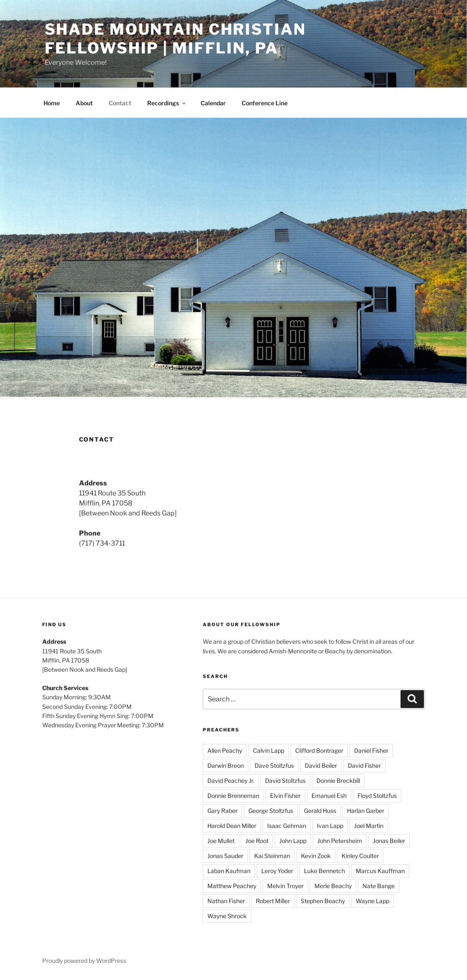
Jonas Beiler (389, 841)
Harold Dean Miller (232, 826)
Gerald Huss (320, 811)
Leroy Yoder (277, 871)
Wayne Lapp (373, 901)
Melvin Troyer (285, 886)
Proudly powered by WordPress (84, 961)
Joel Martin (369, 826)
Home (52, 103)
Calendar (213, 103)
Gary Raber (222, 811)
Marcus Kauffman (380, 871)
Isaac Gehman (287, 826)
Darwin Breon (226, 765)
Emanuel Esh (329, 796)
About (84, 103)
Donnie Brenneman (233, 796)
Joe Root (257, 841)
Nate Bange (379, 886)
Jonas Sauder (225, 856)
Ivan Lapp (330, 826)
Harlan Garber (366, 811)
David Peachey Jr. (231, 781)
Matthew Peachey (232, 886)
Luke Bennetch (324, 871)
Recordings (167, 103)
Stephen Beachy (323, 901)
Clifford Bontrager (319, 750)
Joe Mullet (221, 841)
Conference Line (265, 103)
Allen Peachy (225, 750)
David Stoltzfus (285, 781)
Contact (120, 103)
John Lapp (293, 841)
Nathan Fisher (226, 901)
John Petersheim (340, 841)
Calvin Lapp (269, 750)
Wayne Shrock (227, 916)
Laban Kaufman (229, 871)
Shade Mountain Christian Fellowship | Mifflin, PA (175, 39)
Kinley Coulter (360, 856)
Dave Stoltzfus (274, 765)
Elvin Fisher (285, 796)
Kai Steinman (272, 856)
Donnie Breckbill (338, 781)
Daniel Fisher (371, 750)
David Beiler (321, 765)
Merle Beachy (333, 886)
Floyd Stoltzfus (377, 796)
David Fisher (364, 765)
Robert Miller (273, 901)
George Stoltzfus (271, 811)
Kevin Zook (316, 856)
